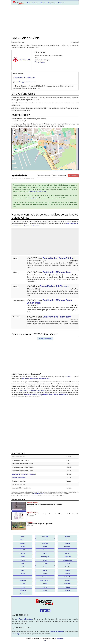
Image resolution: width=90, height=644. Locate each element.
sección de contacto (57, 632)
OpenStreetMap (69, 169)
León (45, 567)
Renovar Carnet (32, 3)
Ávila (67, 540)
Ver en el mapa (40, 62)
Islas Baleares (67, 560)
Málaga (67, 570)
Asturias (45, 540)
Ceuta (45, 550)
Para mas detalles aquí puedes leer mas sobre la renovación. (47, 395)
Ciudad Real (67, 550)
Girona (67, 553)
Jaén (23, 563)
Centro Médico (74, 42)
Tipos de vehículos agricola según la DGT (40, 524)
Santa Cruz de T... (45, 580)
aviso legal (16, 634)
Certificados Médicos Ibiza (57, 272)
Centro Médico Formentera (57, 317)
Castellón (23, 550)
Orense (23, 577)
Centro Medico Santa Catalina (58, 258)
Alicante (67, 536)
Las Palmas (23, 567)
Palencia (45, 577)
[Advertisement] (45, 21)
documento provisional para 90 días (33, 390)
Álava (23, 536)
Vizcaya (45, 590)
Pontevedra (67, 577)
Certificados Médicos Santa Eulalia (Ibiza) (49, 301)
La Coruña (45, 563)
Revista (43, 3)
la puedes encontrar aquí (38, 494)
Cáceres (23, 547)
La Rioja (67, 563)
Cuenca (45, 553)
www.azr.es (60, 638)
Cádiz (45, 547)
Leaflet (61, 169)
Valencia (67, 587)
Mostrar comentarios (45, 339)
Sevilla (23, 584)
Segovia (67, 580)
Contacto (62, 3)
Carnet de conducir (32, 503)
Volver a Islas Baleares (60, 176)
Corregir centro (73, 176)
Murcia (45, 574)
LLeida (67, 567)
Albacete (45, 536)
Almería (23, 540)
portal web (35, 198)
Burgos (67, 543)
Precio (68, 377)
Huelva (23, 560)
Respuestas (52, 3)
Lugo (23, 570)
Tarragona (67, 584)
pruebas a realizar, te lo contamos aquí (36, 379)
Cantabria (67, 547)
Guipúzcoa (67, 557)
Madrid (45, 570)
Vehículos (30, 522)
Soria (45, 584)
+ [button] (14, 131)
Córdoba (23, 553)
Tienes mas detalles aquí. (38, 192)
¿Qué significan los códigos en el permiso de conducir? (45, 504)
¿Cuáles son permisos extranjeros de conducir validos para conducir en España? (53, 514)
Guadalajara (45, 557)
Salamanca (23, 580)
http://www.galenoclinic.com (25, 78)
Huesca (45, 560)
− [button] (14, 134)
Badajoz (23, 543)
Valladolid (23, 590)
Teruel (23, 587)
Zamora (67, 590)
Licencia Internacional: (19, 478)
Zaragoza (23, 594)
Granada (23, 557)
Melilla (23, 574)
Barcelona (45, 543)
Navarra (67, 574)
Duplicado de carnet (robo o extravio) (24, 474)
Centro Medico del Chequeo (54, 286)
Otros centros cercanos (45, 176)
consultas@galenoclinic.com (25, 82)
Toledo (45, 587)
